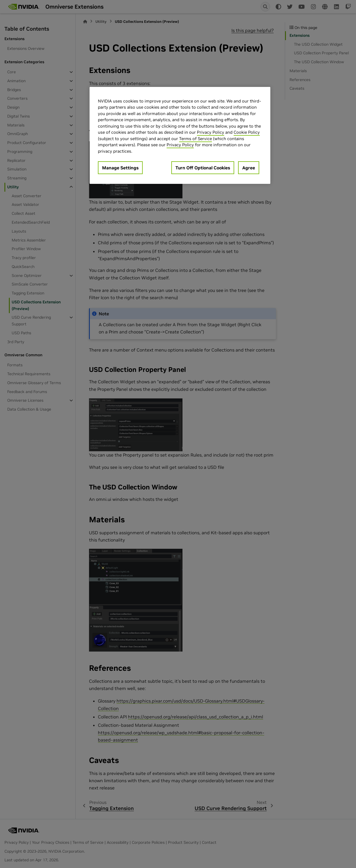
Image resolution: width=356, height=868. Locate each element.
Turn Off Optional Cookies (203, 168)
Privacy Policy (211, 132)
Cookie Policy (247, 132)
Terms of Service (196, 139)
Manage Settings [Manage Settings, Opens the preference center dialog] (120, 168)
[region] (180, 136)
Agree (249, 168)
